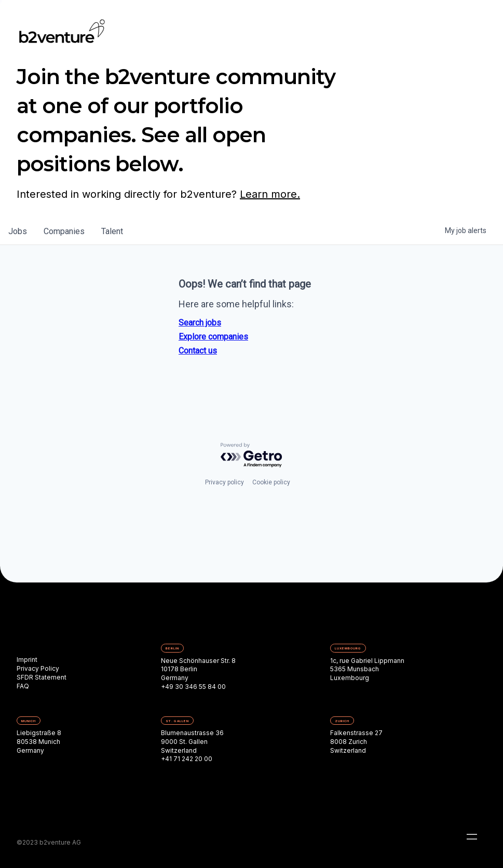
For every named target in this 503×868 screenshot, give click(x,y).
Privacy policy (225, 482)
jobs (18, 231)
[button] (472, 837)
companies (64, 231)
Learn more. (270, 194)
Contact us (198, 351)
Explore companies (213, 337)
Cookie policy (271, 482)
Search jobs (200, 323)
